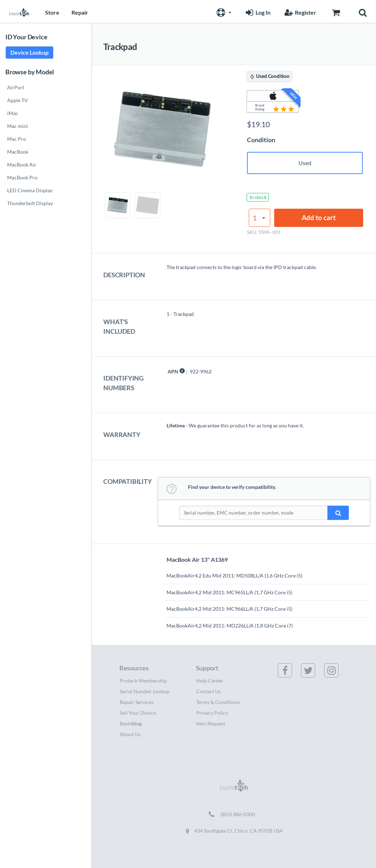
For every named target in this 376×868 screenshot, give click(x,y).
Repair (80, 12)
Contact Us (209, 691)
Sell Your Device (138, 713)
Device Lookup (29, 52)
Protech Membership (143, 681)
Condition (261, 140)
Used (305, 163)
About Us (130, 734)
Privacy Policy (212, 713)
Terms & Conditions (218, 702)
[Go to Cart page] (336, 11)
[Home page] (19, 11)
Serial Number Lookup (145, 691)
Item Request (211, 723)
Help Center (210, 681)
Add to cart (319, 217)
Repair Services (137, 702)
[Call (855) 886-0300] (234, 814)
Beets (131, 723)
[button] (223, 11)
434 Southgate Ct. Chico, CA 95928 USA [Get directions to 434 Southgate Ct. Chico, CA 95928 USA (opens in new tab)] (234, 831)
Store (52, 12)
